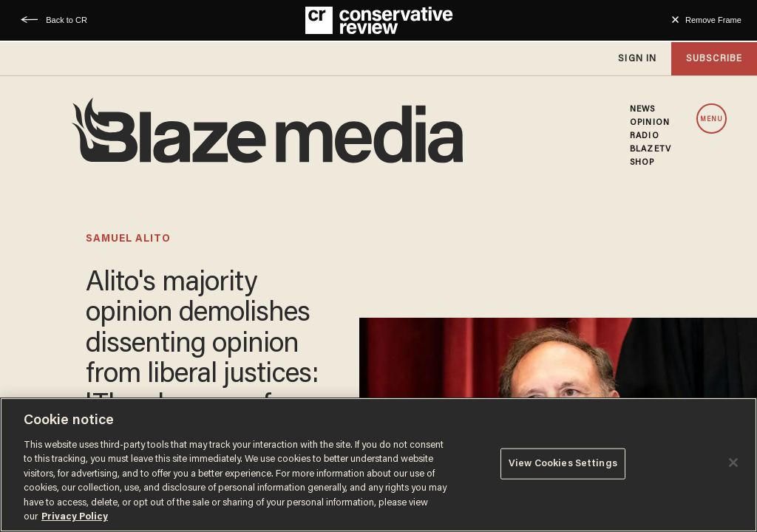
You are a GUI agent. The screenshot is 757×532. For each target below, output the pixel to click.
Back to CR (67, 20)
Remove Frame (713, 20)
